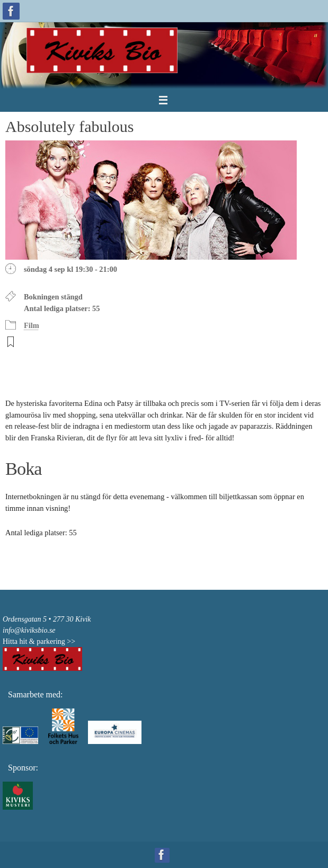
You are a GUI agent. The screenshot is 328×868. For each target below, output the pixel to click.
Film (32, 325)
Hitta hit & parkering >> (39, 641)
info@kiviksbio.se (29, 630)
